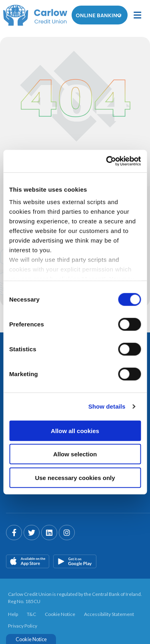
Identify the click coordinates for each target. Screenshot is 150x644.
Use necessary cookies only (75, 477)
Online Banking (100, 15)
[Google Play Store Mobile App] (75, 560)
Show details (107, 406)
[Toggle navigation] (138, 15)
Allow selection (75, 454)
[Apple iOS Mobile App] (28, 560)
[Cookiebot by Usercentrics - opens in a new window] (107, 161)
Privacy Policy (23, 624)
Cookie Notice (60, 613)
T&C (31, 613)
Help (13, 613)
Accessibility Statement (109, 613)
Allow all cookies (75, 430)
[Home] (32, 15)
